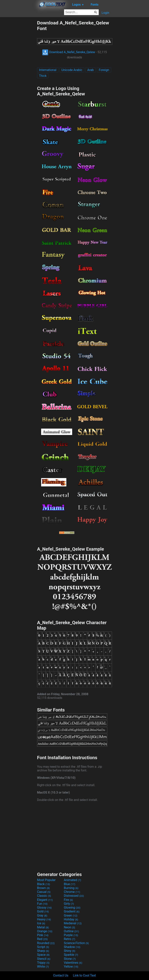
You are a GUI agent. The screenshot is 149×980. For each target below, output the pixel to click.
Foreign (104, 70)
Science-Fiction (76, 943)
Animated (72, 880)
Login (105, 13)
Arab (91, 70)
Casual (44, 892)
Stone (70, 959)
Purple (71, 935)
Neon (69, 927)
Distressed (74, 896)
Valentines (73, 963)
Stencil (44, 959)
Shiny (70, 951)
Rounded (46, 943)
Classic (44, 896)
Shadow (72, 947)
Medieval (73, 923)
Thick (43, 76)
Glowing (72, 908)
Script (43, 947)
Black (44, 884)
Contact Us (61, 975)
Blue (70, 884)
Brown (43, 888)
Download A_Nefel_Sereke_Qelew (69, 52)
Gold (43, 911)
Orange (45, 931)
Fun (42, 904)
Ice (41, 923)
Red (42, 939)
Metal (43, 927)
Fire (68, 900)
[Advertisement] (18, 78)
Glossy (44, 908)
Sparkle (71, 955)
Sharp (43, 951)
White (43, 967)
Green (71, 915)
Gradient (72, 911)
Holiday (71, 919)
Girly (69, 904)
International (48, 70)
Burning (71, 888)
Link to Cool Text (84, 975)
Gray (42, 915)
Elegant (45, 900)
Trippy (43, 963)
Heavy (44, 919)
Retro (69, 939)
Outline (71, 931)
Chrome (72, 892)
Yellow (71, 967)
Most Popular (46, 880)
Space (43, 955)
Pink (43, 935)
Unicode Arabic (72, 70)
